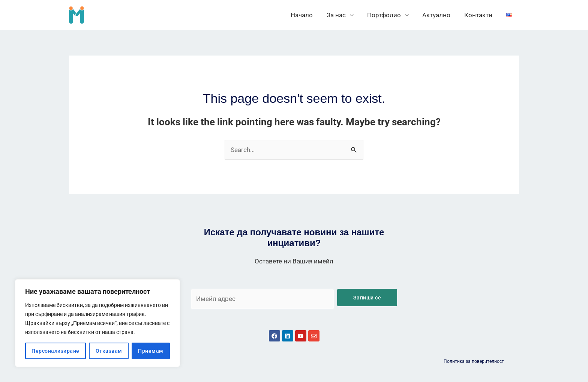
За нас (341, 15)
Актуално (439, 15)
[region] (97, 323)
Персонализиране (55, 351)
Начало (308, 15)
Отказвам (109, 351)
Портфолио (388, 15)
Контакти (480, 15)
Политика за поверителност (474, 361)
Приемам (151, 351)
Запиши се (367, 298)
